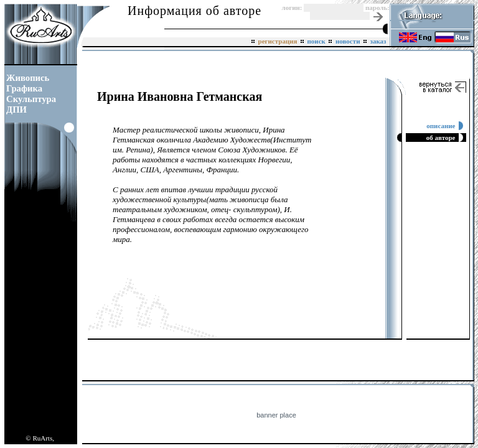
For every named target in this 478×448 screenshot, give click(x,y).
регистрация (278, 41)
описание (443, 126)
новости (348, 41)
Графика (24, 88)
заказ (378, 41)
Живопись (28, 78)
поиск (316, 41)
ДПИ (16, 110)
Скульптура (31, 99)
